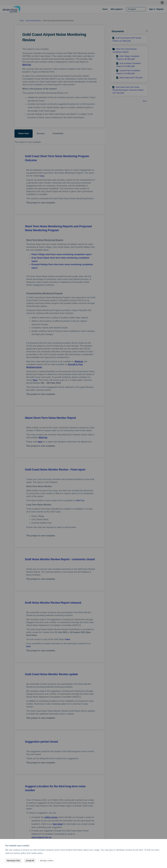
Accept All (30, 861)
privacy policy (20, 853)
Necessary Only (13, 861)
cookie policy (37, 853)
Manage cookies (47, 861)
